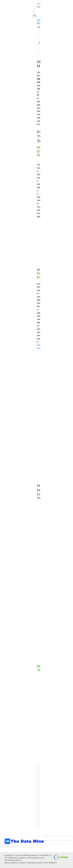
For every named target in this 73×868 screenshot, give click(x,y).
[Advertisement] (16, 59)
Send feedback (50, 863)
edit (39, 27)
